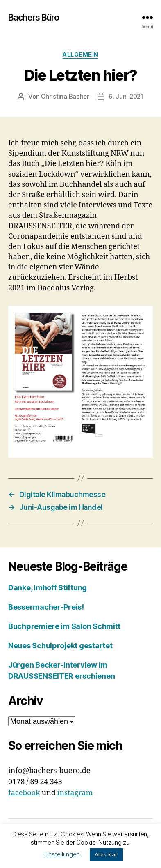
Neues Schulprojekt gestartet (60, 646)
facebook (24, 793)
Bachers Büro (34, 17)
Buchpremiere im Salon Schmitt (64, 626)
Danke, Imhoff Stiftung (48, 588)
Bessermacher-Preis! (46, 607)
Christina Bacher (65, 96)
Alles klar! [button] (106, 854)
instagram (75, 793)
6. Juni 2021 (126, 96)
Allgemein (80, 54)
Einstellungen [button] (62, 854)
